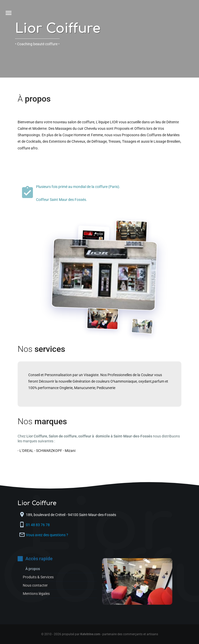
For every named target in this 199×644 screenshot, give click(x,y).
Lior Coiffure (58, 29)
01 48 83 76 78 (38, 525)
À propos (33, 569)
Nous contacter (35, 585)
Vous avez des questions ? (47, 535)
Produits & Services (38, 577)
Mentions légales (36, 594)
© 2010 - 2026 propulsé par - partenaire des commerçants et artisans (100, 634)
